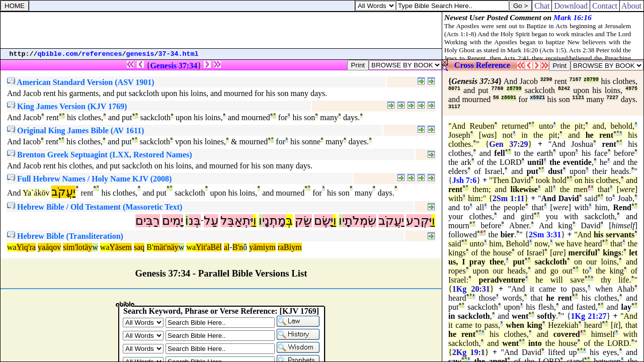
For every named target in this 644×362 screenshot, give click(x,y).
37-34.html (179, 54)
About (632, 6)
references (102, 54)
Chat (542, 6)
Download (571, 6)
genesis (140, 54)
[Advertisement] (221, 30)
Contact (605, 6)
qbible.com (58, 54)
